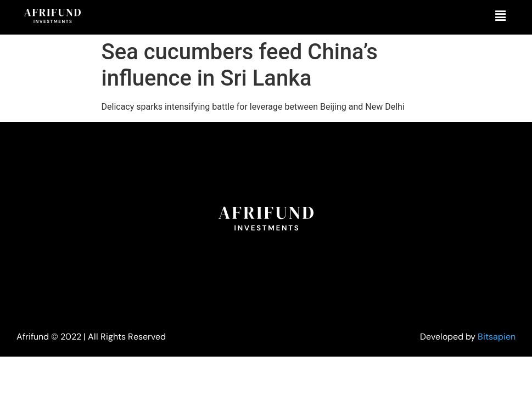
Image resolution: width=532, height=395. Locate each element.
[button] (501, 16)
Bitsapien (497, 337)
